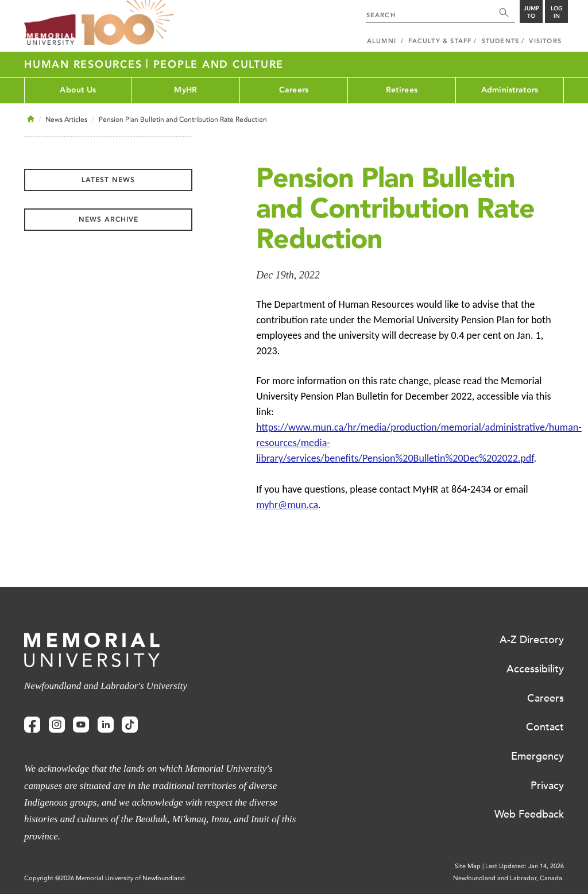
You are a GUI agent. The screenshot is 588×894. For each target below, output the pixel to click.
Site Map (468, 866)
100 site (127, 23)
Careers (294, 90)
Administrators (510, 90)
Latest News (108, 180)
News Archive (109, 219)
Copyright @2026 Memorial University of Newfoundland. (105, 878)
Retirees (402, 90)
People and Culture (219, 64)
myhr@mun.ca (287, 505)
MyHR (185, 90)
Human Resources (85, 64)
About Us (78, 90)
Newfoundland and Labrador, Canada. (508, 878)
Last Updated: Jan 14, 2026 (525, 866)
